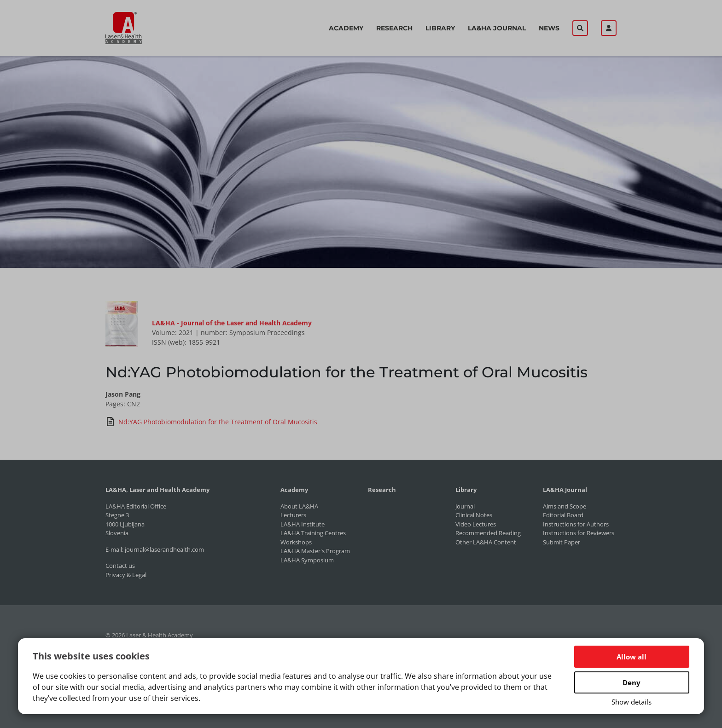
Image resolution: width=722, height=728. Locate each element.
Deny (632, 682)
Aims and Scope (565, 506)
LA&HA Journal (497, 28)
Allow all (632, 657)
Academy (346, 28)
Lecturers (293, 515)
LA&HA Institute (303, 524)
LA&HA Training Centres (313, 533)
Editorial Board (563, 515)
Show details (632, 702)
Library (440, 28)
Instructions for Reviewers (579, 533)
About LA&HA (299, 506)
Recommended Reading (488, 533)
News (549, 28)
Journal (465, 506)
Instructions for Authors (576, 524)
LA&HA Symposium (307, 560)
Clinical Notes (474, 515)
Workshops (296, 542)
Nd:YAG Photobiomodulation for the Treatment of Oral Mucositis (211, 422)
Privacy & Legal (126, 575)
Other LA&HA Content (486, 542)
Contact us (120, 566)
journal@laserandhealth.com (164, 549)
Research (394, 28)
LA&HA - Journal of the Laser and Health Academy (232, 323)
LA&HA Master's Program (315, 551)
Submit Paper (562, 542)
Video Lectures (476, 524)
